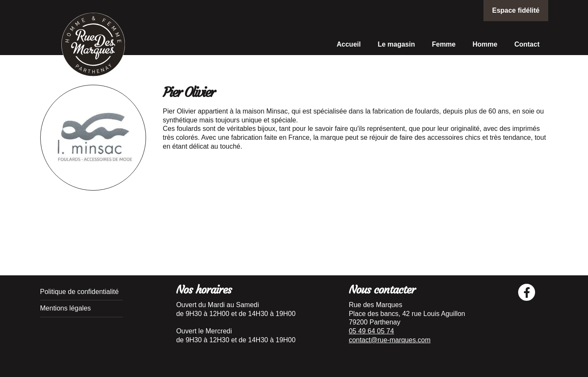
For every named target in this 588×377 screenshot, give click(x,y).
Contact (527, 44)
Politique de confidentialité (80, 292)
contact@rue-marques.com (390, 340)
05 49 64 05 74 (371, 331)
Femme (444, 44)
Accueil (349, 44)
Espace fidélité (516, 10)
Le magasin (396, 44)
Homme (485, 44)
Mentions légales (66, 308)
